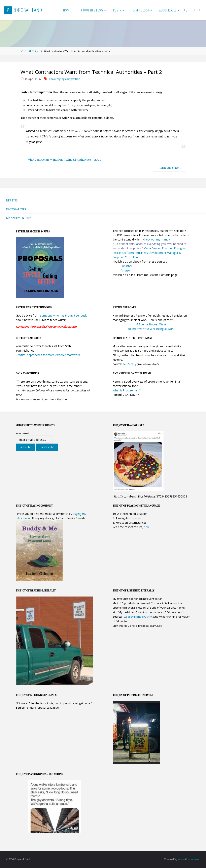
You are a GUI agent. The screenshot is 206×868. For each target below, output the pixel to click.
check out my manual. (157, 240)
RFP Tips (33, 51)
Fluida (180, 860)
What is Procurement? (127, 391)
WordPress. (194, 860)
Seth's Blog (129, 364)
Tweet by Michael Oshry (137, 617)
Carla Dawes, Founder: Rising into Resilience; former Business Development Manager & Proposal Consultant (150, 253)
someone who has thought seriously (64, 316)
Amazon (126, 270)
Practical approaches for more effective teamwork (48, 355)
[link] (186, 10)
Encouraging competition (64, 79)
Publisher (127, 266)
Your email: (23, 433)
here (147, 527)
